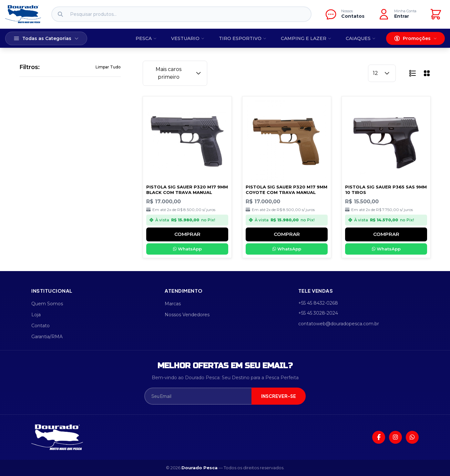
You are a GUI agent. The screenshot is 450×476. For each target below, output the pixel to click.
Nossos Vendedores (187, 315)
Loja (36, 315)
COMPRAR (187, 234)
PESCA (146, 38)
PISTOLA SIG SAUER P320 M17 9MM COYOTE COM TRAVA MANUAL (286, 190)
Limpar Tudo (108, 67)
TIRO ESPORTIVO (243, 38)
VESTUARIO (188, 38)
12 (382, 73)
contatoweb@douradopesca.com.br (339, 324)
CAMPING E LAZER (306, 38)
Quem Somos (47, 304)
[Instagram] (395, 437)
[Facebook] (379, 437)
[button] (413, 73)
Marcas (173, 304)
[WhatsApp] (412, 437)
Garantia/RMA (47, 337)
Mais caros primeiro (179, 73)
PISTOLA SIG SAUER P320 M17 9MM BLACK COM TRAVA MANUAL (187, 190)
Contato (41, 326)
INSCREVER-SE (279, 396)
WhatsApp (187, 249)
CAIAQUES (361, 38)
